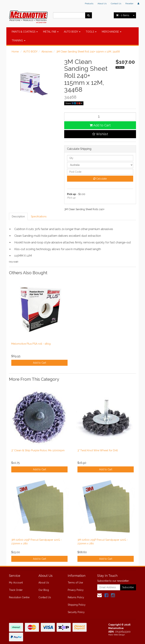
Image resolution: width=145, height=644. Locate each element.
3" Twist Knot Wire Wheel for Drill (98, 450)
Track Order (16, 590)
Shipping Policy (77, 605)
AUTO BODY (72, 32)
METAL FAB (51, 32)
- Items (123, 15)
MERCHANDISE (112, 32)
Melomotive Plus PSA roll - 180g (31, 344)
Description (18, 216)
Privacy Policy (76, 590)
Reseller (129, 4)
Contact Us (116, 4)
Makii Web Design (117, 635)
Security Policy (76, 612)
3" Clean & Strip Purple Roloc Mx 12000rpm (38, 450)
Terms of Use (75, 583)
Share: (74, 103)
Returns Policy (76, 597)
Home (15, 52)
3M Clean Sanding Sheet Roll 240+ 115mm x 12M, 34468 (88, 52)
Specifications (39, 216)
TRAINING (19, 40)
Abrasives (47, 52)
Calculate (100, 179)
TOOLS (91, 32)
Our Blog (44, 590)
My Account (16, 583)
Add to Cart (100, 125)
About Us (102, 4)
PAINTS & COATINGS (25, 32)
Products (89, 4)
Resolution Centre (19, 597)
